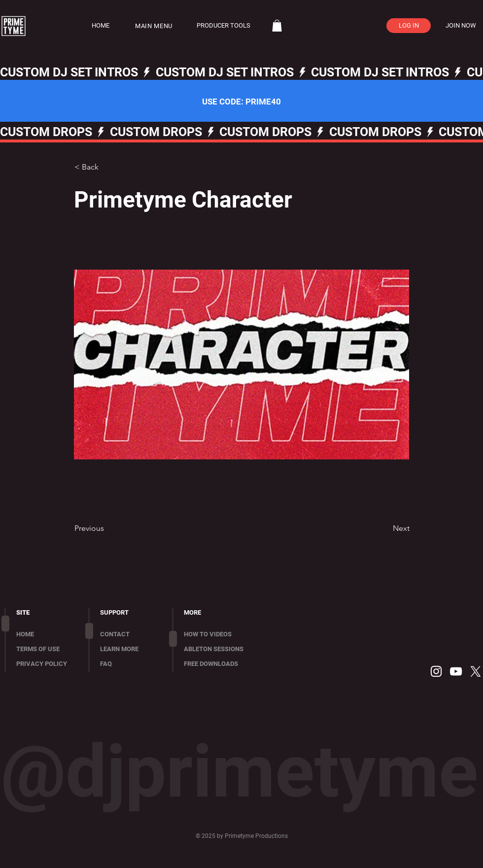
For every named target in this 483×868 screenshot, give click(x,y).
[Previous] (107, 528)
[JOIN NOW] (461, 26)
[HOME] (106, 26)
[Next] (385, 528)
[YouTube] (456, 671)
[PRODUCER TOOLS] (223, 26)
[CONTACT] (130, 634)
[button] (160, 26)
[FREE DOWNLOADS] (221, 664)
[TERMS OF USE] (46, 649)
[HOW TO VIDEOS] (221, 634)
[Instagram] (436, 671)
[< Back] (107, 167)
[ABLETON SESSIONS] (221, 649)
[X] (476, 671)
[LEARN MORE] (130, 649)
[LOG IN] (409, 26)
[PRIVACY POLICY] (46, 664)
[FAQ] (130, 664)
